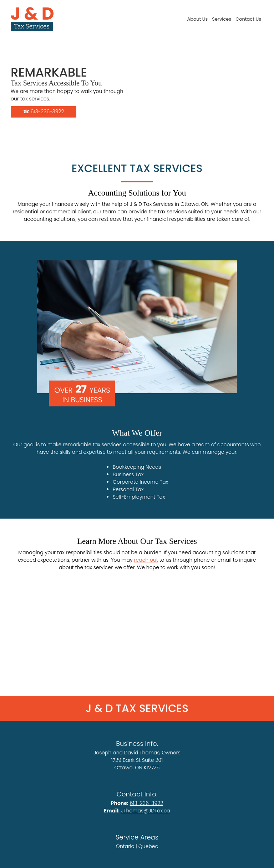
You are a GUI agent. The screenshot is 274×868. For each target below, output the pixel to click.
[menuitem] (197, 19)
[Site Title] (32, 19)
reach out (146, 560)
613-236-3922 (147, 803)
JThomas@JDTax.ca (146, 811)
